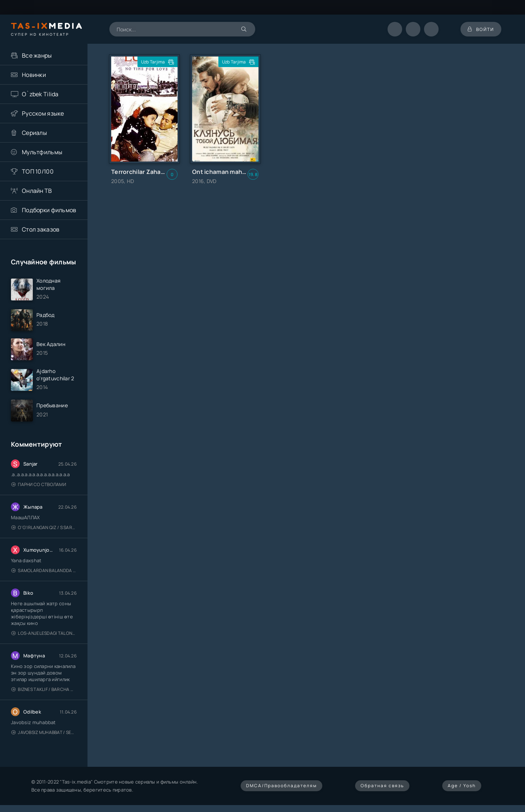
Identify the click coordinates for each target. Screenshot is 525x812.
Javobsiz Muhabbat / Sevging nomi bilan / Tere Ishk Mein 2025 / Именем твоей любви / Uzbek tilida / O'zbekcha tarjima (44, 732)
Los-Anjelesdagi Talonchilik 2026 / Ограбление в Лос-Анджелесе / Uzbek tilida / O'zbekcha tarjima (44, 633)
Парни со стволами (39, 484)
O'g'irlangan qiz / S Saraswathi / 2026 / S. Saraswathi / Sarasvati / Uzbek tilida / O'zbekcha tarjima (44, 527)
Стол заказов (41, 229)
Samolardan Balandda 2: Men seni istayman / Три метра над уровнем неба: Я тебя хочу (44, 570)
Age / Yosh (462, 786)
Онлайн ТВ (37, 191)
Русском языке (43, 113)
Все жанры (37, 55)
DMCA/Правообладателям (281, 786)
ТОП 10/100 (38, 171)
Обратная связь (382, 786)
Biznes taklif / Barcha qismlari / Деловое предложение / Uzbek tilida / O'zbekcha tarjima (44, 689)
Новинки (34, 75)
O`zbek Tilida (40, 94)
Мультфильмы (42, 152)
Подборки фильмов (49, 210)
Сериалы (34, 133)
